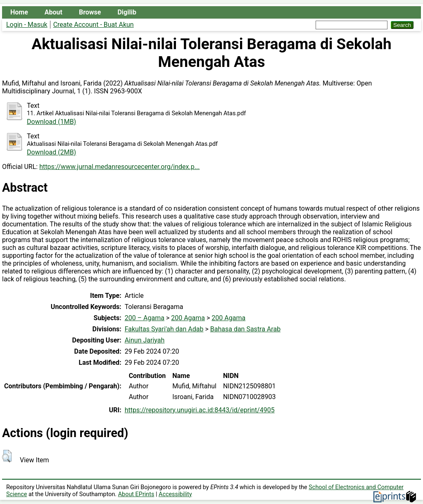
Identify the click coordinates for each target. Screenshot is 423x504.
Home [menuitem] (19, 12)
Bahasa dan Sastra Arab (245, 329)
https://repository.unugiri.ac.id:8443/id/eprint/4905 (200, 410)
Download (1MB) (51, 122)
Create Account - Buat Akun (94, 25)
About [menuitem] (53, 12)
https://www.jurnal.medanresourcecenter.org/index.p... (119, 167)
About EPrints (136, 494)
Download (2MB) (51, 152)
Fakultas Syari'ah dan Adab (164, 329)
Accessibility (175, 494)
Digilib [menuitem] (127, 12)
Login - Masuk (27, 25)
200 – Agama (145, 318)
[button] (7, 456)
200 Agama (188, 318)
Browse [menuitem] (90, 12)
